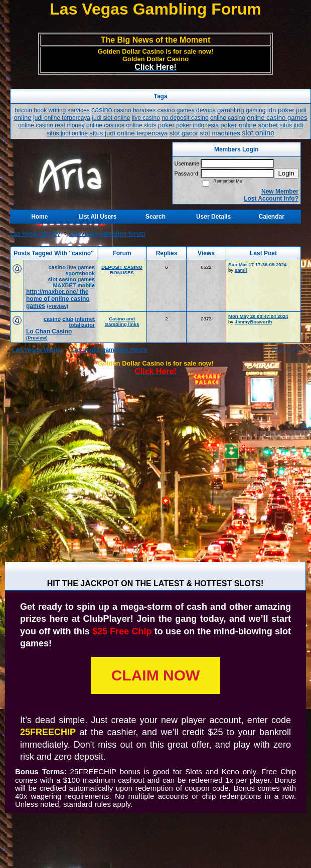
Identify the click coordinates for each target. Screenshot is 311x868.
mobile (86, 285)
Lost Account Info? (271, 199)
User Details (213, 217)
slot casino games (71, 279)
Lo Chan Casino (49, 331)
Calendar (272, 217)
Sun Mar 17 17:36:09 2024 (257, 265)
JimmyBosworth (254, 322)
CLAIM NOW (156, 675)
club (68, 319)
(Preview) (57, 306)
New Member (280, 192)
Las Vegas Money (35, 234)
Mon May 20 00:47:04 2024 (258, 316)
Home (39, 217)
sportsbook (80, 273)
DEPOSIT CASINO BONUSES (122, 270)
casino (57, 267)
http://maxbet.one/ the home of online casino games (58, 299)
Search (155, 217)
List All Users (97, 217)
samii (241, 270)
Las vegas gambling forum (107, 234)
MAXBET (65, 285)
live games (81, 267)
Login (286, 173)
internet (85, 319)
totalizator (82, 325)
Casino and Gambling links (122, 321)
